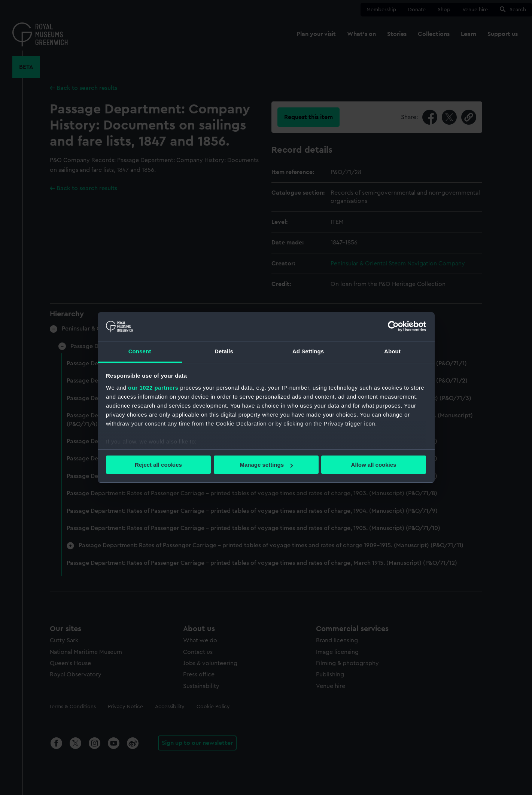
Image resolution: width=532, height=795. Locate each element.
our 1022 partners (153, 388)
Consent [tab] (140, 351)
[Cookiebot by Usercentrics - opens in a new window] (393, 326)
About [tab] (392, 351)
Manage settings (266, 465)
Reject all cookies (158, 465)
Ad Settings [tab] (308, 351)
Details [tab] (224, 351)
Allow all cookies (374, 465)
